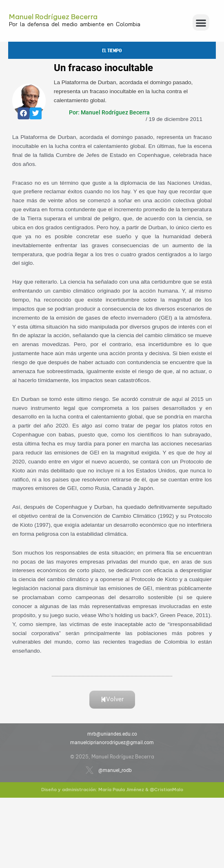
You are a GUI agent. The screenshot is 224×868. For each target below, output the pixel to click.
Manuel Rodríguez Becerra (53, 17)
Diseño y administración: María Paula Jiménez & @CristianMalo (112, 790)
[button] (201, 23)
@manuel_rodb (115, 770)
